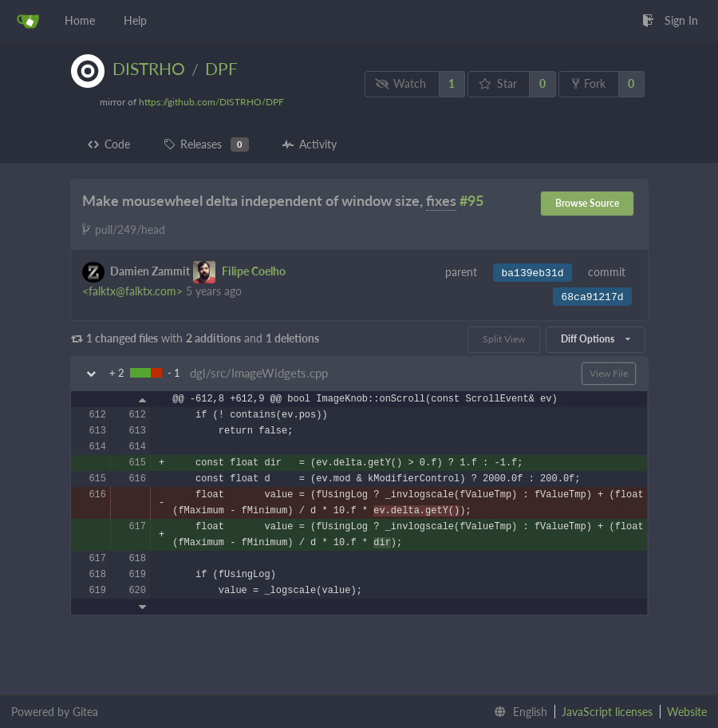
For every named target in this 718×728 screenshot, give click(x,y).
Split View (504, 339)
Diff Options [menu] (595, 339)
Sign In (670, 20)
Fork (589, 83)
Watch (400, 83)
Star (498, 83)
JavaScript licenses (607, 712)
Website (687, 712)
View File (609, 373)
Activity (310, 144)
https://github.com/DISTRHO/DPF (211, 102)
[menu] (517, 712)
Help (135, 20)
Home (80, 20)
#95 (471, 200)
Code (109, 144)
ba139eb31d (532, 273)
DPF (221, 68)
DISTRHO (149, 68)
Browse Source (587, 203)
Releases (206, 144)
